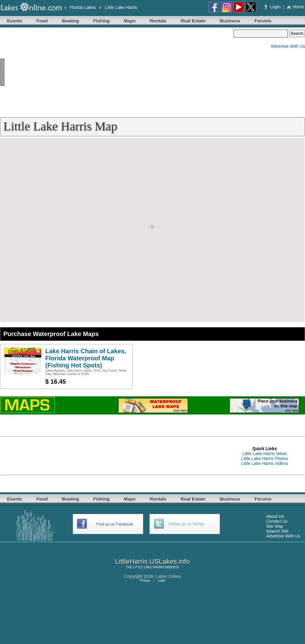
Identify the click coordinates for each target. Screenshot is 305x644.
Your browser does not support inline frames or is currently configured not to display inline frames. (152, 230)
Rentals (158, 21)
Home (295, 7)
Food (42, 21)
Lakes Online (169, 576)
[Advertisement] (117, 73)
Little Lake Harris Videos (264, 463)
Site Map (275, 526)
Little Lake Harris (121, 7)
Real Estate (193, 21)
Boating (71, 21)
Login (273, 7)
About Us (275, 516)
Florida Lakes (83, 7)
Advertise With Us (288, 46)
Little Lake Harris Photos (265, 458)
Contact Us (277, 521)
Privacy (145, 580)
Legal (161, 580)
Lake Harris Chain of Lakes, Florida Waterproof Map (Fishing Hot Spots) (86, 358)
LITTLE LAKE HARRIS (149, 567)
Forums (263, 21)
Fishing (102, 21)
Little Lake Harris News (265, 454)
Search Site (277, 531)
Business (230, 21)
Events (15, 21)
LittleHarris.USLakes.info (152, 561)
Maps (130, 21)
